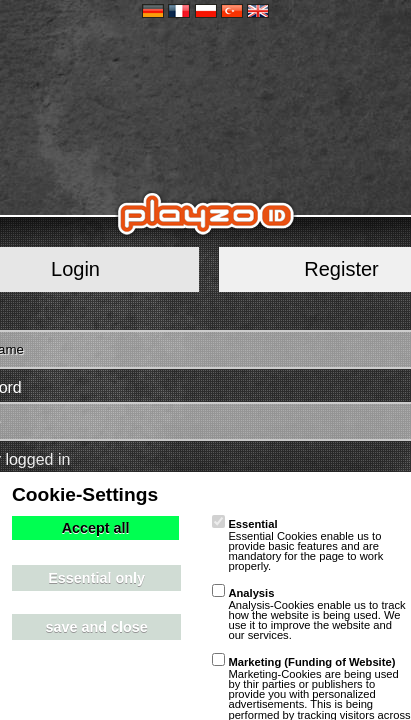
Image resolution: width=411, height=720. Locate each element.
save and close (96, 627)
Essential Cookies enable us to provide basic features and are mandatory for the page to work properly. (297, 545)
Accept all (96, 528)
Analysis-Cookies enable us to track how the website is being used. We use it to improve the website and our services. (308, 614)
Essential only (96, 578)
